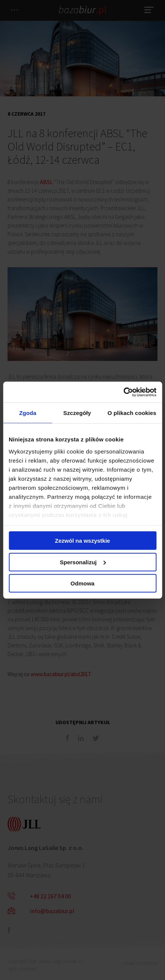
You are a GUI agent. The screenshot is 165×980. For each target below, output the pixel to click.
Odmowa (82, 583)
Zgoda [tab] (28, 413)
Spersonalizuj (83, 562)
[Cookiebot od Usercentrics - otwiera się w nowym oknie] (123, 392)
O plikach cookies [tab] (132, 413)
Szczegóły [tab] (77, 413)
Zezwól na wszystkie (83, 541)
